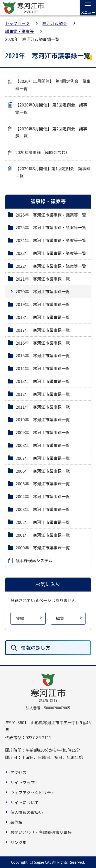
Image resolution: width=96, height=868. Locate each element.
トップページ (17, 23)
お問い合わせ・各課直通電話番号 (41, 832)
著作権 (16, 822)
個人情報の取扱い (27, 812)
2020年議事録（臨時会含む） (42, 152)
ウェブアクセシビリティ (33, 792)
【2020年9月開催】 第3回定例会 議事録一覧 (51, 108)
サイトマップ (23, 782)
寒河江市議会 (55, 23)
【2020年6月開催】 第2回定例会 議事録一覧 (51, 132)
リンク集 (18, 842)
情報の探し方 (36, 648)
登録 (20, 618)
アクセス (18, 772)
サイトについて (25, 802)
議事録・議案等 (19, 31)
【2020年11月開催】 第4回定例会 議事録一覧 (53, 85)
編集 (60, 618)
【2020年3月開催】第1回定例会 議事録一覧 (53, 172)
